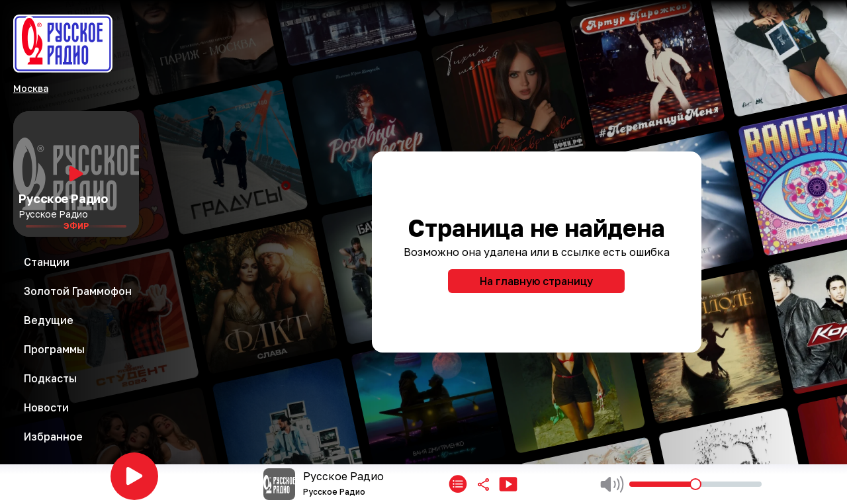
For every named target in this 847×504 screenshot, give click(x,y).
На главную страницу (536, 281)
